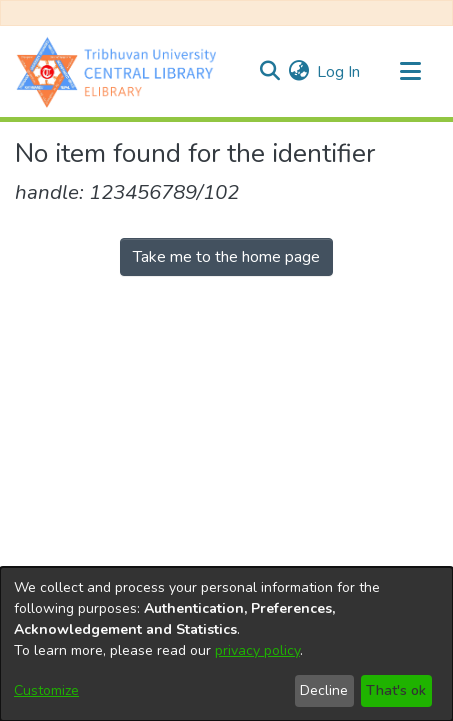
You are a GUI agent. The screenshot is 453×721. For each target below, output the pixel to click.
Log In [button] (339, 72)
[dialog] (226, 644)
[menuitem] (298, 72)
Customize (46, 690)
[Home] (121, 71)
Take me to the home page (226, 257)
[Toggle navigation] (410, 72)
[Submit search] (269, 72)
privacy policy (257, 650)
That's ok (396, 690)
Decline (324, 690)
